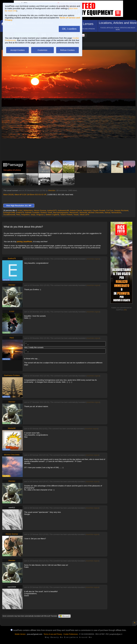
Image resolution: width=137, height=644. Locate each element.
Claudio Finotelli (99, 210)
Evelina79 (20, 213)
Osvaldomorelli (9, 215)
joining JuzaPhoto (24, 242)
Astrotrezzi (87, 210)
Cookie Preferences (71, 634)
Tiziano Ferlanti (66, 215)
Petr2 (18, 215)
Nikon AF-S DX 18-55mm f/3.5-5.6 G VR (30, 195)
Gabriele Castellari (32, 213)
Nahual (107, 213)
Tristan (76, 215)
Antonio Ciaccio (76, 210)
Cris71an (110, 210)
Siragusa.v (40, 215)
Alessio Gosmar (40, 210)
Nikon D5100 (8, 195)
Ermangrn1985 (9, 213)
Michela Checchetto (96, 213)
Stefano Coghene (52, 215)
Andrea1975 (52, 210)
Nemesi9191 (116, 213)
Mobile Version (20, 634)
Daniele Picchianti (121, 210)
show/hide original (93, 259)
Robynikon (25, 215)
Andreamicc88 (63, 210)
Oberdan (52, 190)
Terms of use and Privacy (53, 634)
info (125, 310)
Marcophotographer (61, 213)
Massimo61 (74, 213)
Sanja (33, 215)
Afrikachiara (28, 210)
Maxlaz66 (83, 213)
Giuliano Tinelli (46, 213)
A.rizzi (20, 210)
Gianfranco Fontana (12, 375)
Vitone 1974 (84, 215)
